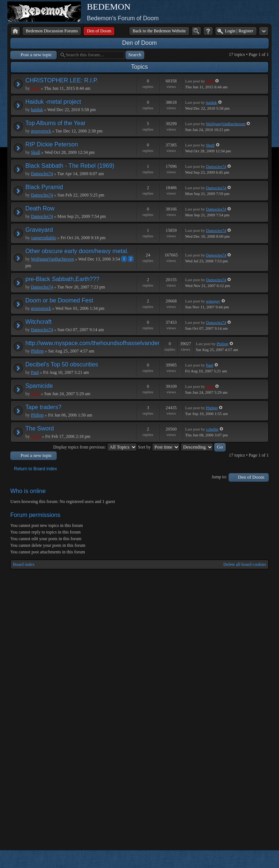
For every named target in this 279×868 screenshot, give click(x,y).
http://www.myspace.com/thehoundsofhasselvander (93, 343)
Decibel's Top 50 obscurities (62, 364)
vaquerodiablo (44, 238)
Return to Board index (36, 469)
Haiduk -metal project (53, 102)
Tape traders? (43, 407)
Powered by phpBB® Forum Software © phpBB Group (258, 859)
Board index (24, 564)
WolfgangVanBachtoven (225, 124)
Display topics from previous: (95, 447)
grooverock (41, 131)
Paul (35, 372)
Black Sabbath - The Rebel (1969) (70, 166)
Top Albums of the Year (56, 123)
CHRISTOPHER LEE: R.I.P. (62, 80)
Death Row (40, 208)
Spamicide (39, 386)
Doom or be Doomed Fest (59, 300)
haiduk (37, 110)
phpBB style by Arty (236, 859)
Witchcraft (38, 322)
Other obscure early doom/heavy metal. (77, 251)
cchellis (212, 429)
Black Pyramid (44, 187)
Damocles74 (42, 174)
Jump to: (219, 477)
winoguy (213, 301)
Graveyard (39, 230)
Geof (35, 88)
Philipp (37, 351)
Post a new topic (36, 55)
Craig (36, 436)
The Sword (40, 428)
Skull (36, 152)
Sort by (159, 447)
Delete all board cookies (245, 564)
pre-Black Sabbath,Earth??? (62, 279)
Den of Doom (139, 43)
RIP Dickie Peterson (52, 144)
